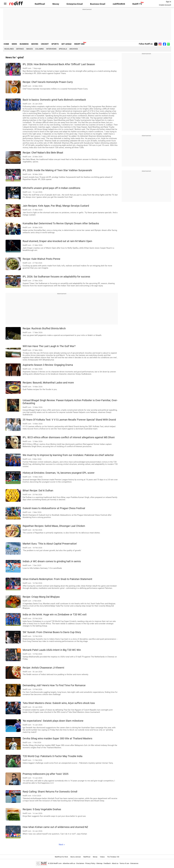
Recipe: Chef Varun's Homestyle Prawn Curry (48, 82)
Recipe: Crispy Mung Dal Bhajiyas (41, 597)
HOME (6, 44)
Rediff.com (58, 863)
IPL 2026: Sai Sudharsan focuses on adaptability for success (56, 277)
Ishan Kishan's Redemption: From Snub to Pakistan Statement (57, 579)
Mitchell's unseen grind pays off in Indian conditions (51, 188)
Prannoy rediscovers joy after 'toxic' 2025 (45, 774)
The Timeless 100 (113, 857)
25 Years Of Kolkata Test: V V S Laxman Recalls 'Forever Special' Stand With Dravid (69, 420)
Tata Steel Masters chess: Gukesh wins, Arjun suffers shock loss (59, 703)
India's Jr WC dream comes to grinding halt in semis (52, 561)
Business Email (98, 4)
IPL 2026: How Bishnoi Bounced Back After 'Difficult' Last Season (59, 64)
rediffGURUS (119, 4)
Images (30, 49)
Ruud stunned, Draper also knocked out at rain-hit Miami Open (57, 241)
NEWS (14, 44)
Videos (102, 857)
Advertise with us (69, 863)
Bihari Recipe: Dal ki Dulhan (38, 491)
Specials (63, 49)
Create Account (165, 5)
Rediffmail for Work (61, 857)
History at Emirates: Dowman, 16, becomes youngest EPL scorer (59, 473)
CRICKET (45, 44)
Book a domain (76, 857)
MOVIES (35, 44)
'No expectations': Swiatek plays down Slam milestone (53, 721)
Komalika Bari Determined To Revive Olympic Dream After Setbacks (61, 223)
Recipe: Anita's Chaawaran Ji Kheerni (43, 668)
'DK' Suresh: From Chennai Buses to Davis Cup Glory (52, 632)
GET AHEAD (66, 44)
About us (115, 863)
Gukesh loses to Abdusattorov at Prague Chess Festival (54, 508)
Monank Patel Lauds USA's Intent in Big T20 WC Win (52, 650)
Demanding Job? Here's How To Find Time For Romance (54, 685)
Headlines (9, 49)
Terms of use (124, 863)
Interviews (51, 49)
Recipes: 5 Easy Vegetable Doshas (42, 809)
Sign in (169, 2)
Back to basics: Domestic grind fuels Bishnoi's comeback (54, 100)
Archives (74, 49)
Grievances (134, 863)
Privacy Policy (90, 863)
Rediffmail (40, 4)
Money (56, 4)
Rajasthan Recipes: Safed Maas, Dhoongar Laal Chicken (54, 526)
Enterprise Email (75, 4)
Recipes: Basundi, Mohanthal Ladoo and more (48, 383)
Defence (20, 49)
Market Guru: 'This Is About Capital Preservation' (50, 544)
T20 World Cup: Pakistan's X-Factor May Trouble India (53, 756)
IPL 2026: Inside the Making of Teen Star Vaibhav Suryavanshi (57, 170)
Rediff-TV (137, 4)
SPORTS (55, 44)
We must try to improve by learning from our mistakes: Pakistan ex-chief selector (68, 455)
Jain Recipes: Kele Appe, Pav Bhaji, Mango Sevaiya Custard (56, 206)
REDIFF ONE (79, 44)
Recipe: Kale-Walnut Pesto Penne (41, 259)
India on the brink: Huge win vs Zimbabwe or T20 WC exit (55, 615)
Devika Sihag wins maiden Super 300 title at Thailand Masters (57, 739)
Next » (62, 845)
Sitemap (99, 863)
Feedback (107, 863)
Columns (39, 49)
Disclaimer (80, 863)
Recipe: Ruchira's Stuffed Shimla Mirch (44, 328)
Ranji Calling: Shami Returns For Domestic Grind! (50, 792)
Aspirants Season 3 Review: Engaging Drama (48, 365)
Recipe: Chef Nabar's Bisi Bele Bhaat (43, 153)
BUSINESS (24, 44)
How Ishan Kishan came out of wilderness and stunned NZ (55, 827)
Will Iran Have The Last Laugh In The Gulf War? (49, 346)
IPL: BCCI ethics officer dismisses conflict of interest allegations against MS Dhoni (69, 437)
